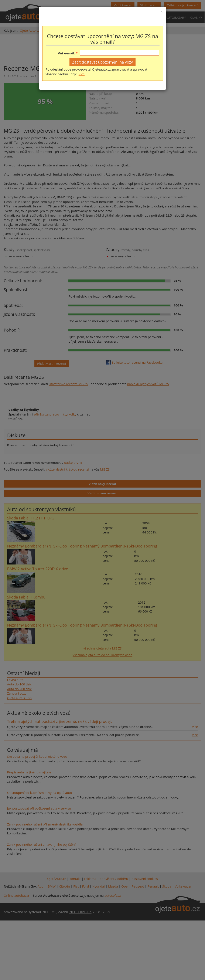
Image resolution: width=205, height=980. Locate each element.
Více (82, 74)
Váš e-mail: (66, 53)
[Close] (161, 12)
